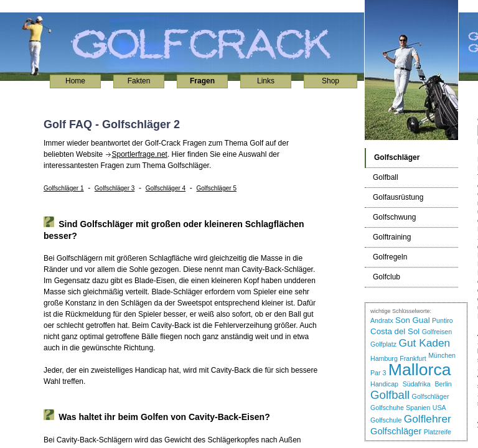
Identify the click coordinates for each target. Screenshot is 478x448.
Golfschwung (394, 217)
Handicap (384, 384)
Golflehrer (428, 419)
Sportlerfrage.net (140, 154)
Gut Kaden (424, 343)
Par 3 (378, 373)
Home (75, 81)
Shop (330, 81)
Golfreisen (437, 332)
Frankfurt (413, 358)
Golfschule (386, 420)
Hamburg (384, 358)
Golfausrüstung (398, 197)
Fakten (139, 81)
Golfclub (387, 277)
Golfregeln (390, 257)
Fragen (202, 81)
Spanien (418, 408)
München (442, 355)
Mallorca (420, 370)
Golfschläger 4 (166, 188)
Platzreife (438, 432)
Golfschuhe (387, 408)
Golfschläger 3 (115, 188)
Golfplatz (383, 344)
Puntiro (443, 320)
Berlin (443, 384)
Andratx (382, 320)
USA (439, 408)
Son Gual (413, 320)
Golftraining (392, 237)
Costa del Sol (395, 331)
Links (266, 81)
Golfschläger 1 (63, 188)
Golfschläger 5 (216, 188)
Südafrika (417, 384)
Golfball (390, 395)
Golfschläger (431, 396)
